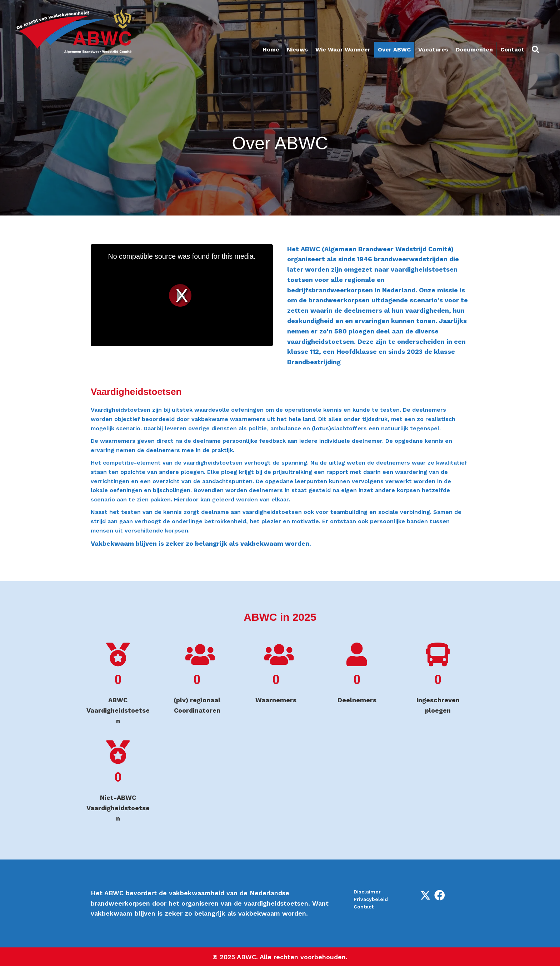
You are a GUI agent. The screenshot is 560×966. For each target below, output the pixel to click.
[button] (425, 895)
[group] (118, 684)
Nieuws (297, 49)
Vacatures (433, 49)
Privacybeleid (371, 899)
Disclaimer (367, 892)
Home (271, 49)
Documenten (474, 49)
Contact (512, 49)
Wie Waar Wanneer (343, 49)
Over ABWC (394, 49)
